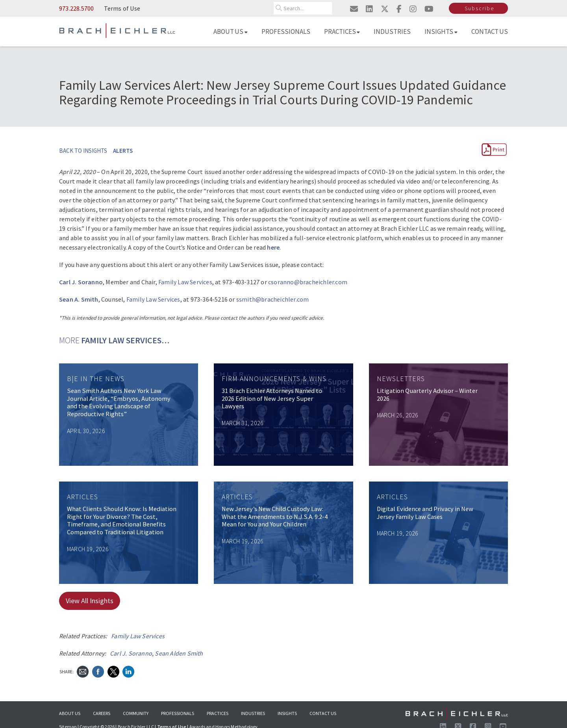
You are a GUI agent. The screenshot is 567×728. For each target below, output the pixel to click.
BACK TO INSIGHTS (83, 151)
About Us (231, 31)
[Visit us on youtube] (429, 9)
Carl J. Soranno (131, 653)
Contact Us (490, 31)
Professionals (286, 31)
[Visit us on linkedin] (369, 9)
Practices (342, 31)
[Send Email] (83, 671)
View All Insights (90, 601)
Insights (441, 31)
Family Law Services (185, 282)
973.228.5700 (76, 8)
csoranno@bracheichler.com (308, 282)
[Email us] (354, 9)
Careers (102, 713)
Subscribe (479, 8)
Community (136, 713)
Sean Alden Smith (179, 653)
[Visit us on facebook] (399, 9)
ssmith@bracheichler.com (273, 299)
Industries (392, 31)
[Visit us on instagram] (413, 9)
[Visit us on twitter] (385, 9)
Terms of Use (122, 8)
